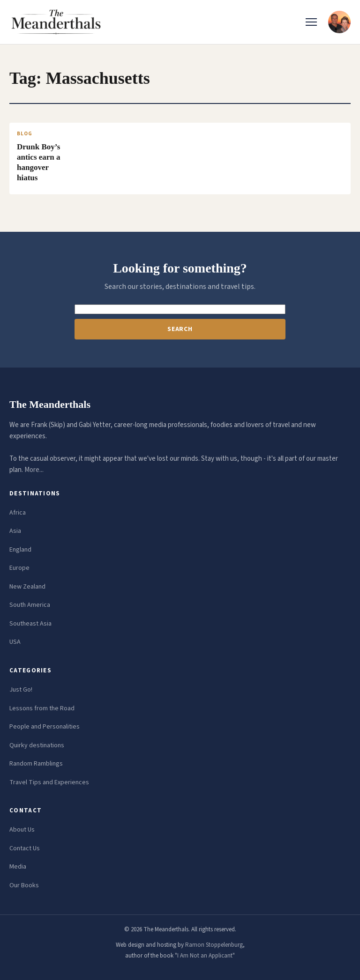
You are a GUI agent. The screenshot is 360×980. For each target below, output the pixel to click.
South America (30, 605)
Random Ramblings (36, 764)
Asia (15, 531)
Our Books (24, 885)
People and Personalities (45, 727)
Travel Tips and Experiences (49, 782)
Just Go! (21, 690)
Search (180, 329)
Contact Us (25, 848)
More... (34, 470)
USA (15, 642)
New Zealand (27, 587)
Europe (19, 568)
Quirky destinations (37, 745)
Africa (18, 513)
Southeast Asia (30, 624)
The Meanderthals (50, 404)
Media (18, 867)
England (20, 550)
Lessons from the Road (42, 708)
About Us (22, 830)
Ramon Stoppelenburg (214, 945)
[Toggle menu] (311, 22)
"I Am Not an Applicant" (205, 956)
